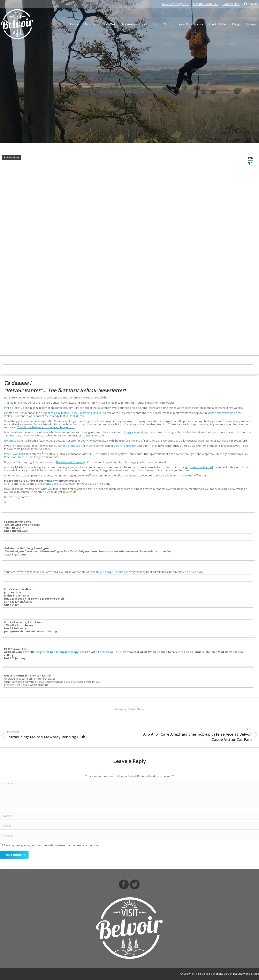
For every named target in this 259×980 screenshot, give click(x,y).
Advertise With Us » (205, 4)
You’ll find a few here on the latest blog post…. (46, 427)
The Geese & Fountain (70, 462)
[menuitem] (75, 24)
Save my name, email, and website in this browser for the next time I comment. (52, 845)
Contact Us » (231, 4)
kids (77, 416)
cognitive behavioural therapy (57, 652)
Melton (212, 413)
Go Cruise (10, 441)
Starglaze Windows (136, 432)
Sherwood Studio (248, 974)
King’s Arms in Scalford (199, 467)
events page (50, 484)
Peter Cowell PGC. (110, 652)
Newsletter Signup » (175, 4)
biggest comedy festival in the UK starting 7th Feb (71, 413)
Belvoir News (12, 158)
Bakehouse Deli (75, 446)
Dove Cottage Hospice (110, 572)
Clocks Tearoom (124, 446)
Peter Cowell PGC (15, 454)
